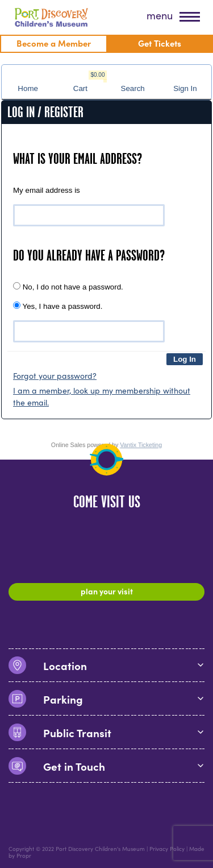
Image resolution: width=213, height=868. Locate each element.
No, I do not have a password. (68, 287)
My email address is (47, 190)
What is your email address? (78, 159)
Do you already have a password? (89, 255)
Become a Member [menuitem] (54, 43)
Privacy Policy (167, 849)
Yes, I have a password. (58, 306)
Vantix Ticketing (141, 445)
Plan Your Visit (107, 591)
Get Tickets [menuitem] (160, 43)
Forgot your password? (55, 375)
